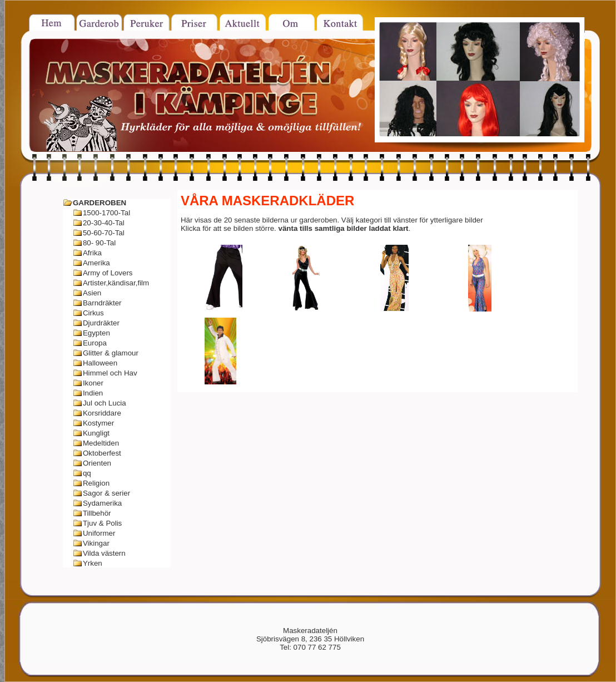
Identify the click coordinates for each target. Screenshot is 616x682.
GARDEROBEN (100, 203)
